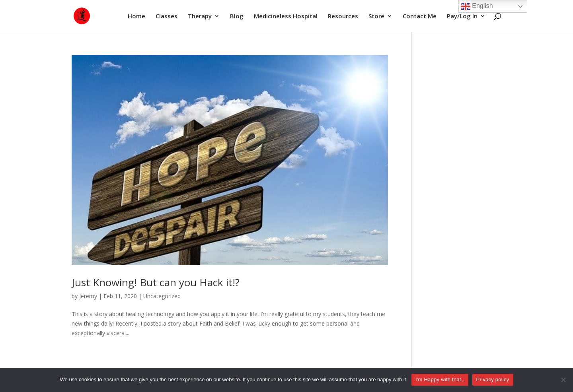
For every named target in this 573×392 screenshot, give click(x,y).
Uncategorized (162, 296)
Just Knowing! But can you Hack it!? (156, 282)
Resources (343, 16)
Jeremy (88, 296)
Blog (237, 16)
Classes (167, 16)
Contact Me (420, 16)
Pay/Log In (462, 16)
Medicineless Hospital (286, 16)
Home (136, 16)
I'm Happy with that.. (440, 379)
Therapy (200, 16)
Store (376, 16)
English (477, 6)
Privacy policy (493, 379)
